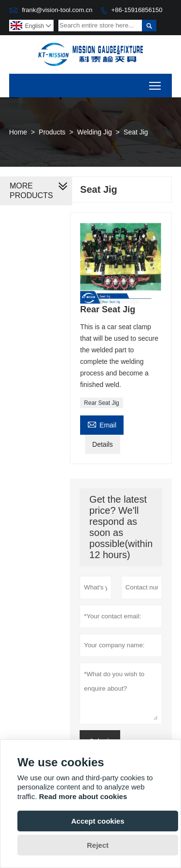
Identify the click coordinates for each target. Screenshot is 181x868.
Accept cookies (97, 821)
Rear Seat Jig (102, 403)
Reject (98, 845)
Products (52, 132)
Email (102, 424)
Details (103, 444)
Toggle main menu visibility (156, 83)
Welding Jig (95, 132)
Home (18, 132)
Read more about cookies (83, 796)
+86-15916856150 (137, 10)
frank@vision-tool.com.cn (57, 10)
